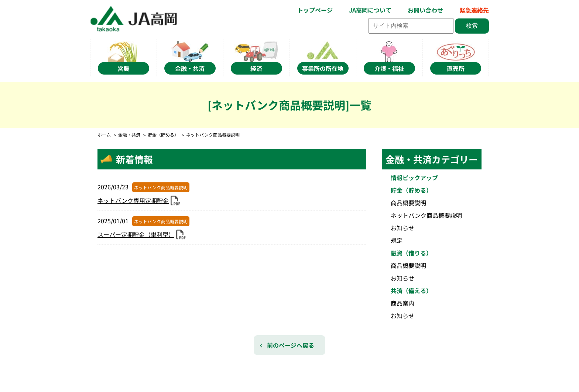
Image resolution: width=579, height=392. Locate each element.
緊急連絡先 (474, 10)
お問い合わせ (425, 10)
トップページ (315, 10)
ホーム (104, 135)
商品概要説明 (408, 203)
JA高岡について (370, 10)
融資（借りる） (411, 253)
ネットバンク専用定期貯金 (133, 200)
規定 (397, 240)
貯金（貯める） (163, 135)
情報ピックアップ (414, 178)
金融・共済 (129, 135)
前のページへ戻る (291, 345)
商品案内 (402, 303)
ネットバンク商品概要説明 (426, 215)
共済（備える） (411, 290)
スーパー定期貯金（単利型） (136, 234)
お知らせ (402, 228)
